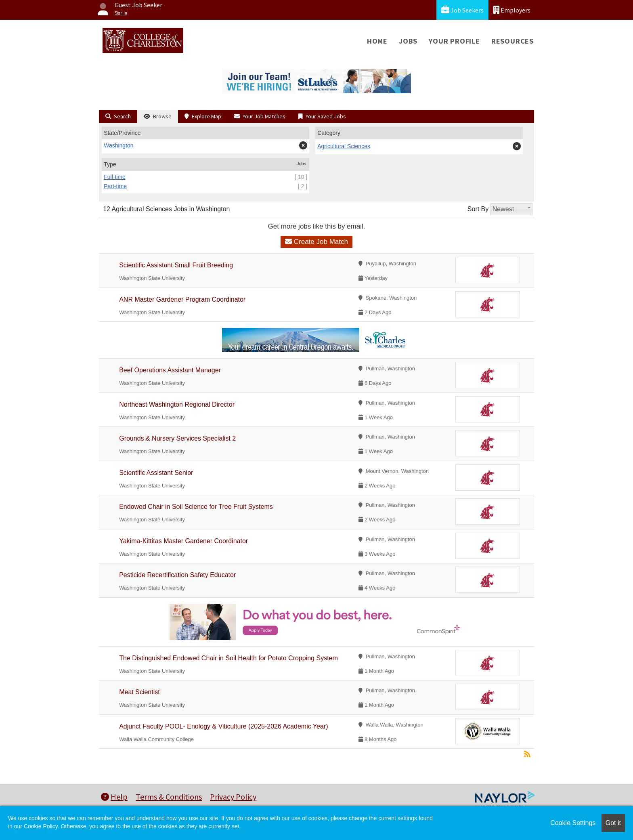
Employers (512, 10)
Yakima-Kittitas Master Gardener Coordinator (183, 541)
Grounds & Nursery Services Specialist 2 (177, 438)
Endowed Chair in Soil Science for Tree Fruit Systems (196, 507)
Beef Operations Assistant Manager (170, 370)
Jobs (408, 41)
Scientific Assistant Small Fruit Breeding (176, 265)
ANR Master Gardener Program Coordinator (182, 299)
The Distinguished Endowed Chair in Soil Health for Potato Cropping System (228, 658)
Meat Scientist (139, 692)
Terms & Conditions (169, 797)
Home (377, 41)
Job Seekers (462, 10)
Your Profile (454, 41)
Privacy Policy (233, 797)
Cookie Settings (573, 823)
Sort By (478, 209)
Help (114, 797)
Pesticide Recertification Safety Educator (177, 575)
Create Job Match (316, 242)
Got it (613, 823)
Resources (512, 41)
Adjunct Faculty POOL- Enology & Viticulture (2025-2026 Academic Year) (223, 726)
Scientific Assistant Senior (156, 473)
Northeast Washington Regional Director (177, 404)
